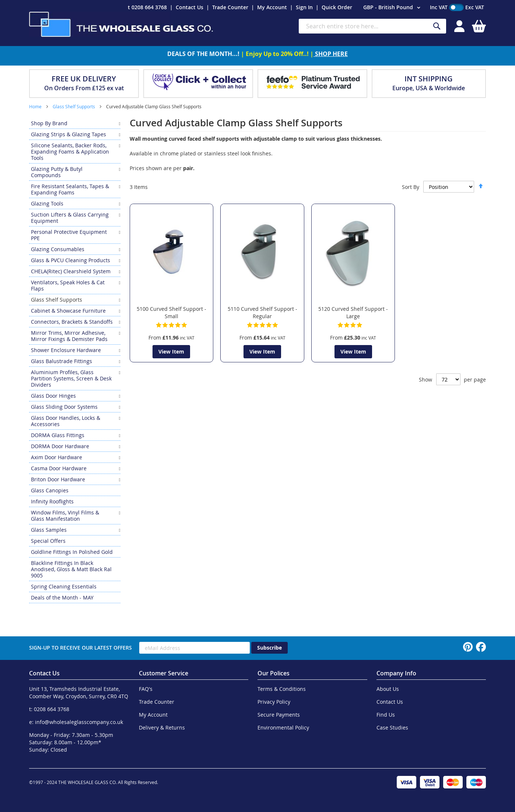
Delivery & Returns (162, 727)
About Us (388, 689)
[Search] (437, 26)
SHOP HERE (331, 54)
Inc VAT (439, 7)
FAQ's (146, 689)
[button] (393, 8)
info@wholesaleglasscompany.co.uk (79, 722)
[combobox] (372, 26)
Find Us (386, 715)
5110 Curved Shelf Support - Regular (262, 312)
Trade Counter (230, 7)
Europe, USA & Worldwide (429, 88)
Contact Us (190, 7)
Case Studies (392, 727)
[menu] (75, 361)
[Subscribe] (269, 648)
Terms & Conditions (282, 689)
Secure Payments (279, 715)
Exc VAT (475, 7)
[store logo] (121, 24)
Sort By (411, 187)
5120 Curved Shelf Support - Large (353, 312)
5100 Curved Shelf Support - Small (171, 312)
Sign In (304, 7)
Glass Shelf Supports (74, 106)
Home (36, 106)
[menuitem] (75, 123)
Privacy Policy (274, 702)
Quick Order (337, 7)
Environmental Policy (283, 727)
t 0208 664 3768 (147, 7)
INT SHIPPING (429, 79)
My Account (272, 7)
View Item (171, 351)
